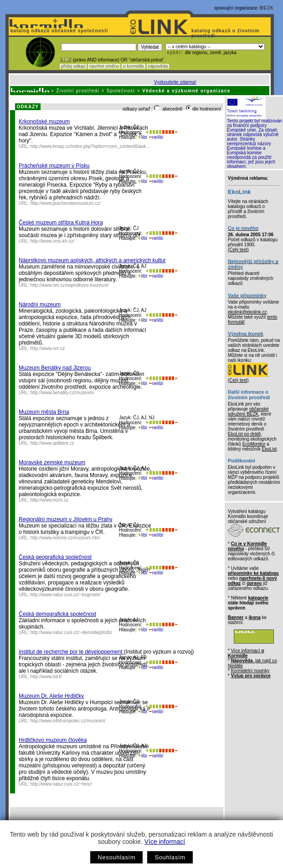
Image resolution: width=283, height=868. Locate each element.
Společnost (121, 91)
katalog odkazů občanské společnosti (58, 31)
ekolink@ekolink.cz (247, 312)
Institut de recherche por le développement (71, 652)
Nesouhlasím (116, 857)
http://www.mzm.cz (49, 500)
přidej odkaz (73, 66)
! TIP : (66, 60)
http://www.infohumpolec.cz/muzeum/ (68, 721)
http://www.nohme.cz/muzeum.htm (65, 538)
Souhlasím (170, 857)
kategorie (258, 598)
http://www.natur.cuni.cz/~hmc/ (61, 784)
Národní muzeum (40, 305)
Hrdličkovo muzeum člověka (53, 740)
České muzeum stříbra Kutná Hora (61, 223)
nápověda (158, 66)
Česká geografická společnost (55, 557)
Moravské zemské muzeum (52, 462)
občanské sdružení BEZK (248, 411)
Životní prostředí (78, 91)
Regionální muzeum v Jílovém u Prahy (65, 519)
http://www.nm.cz (48, 348)
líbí (143, 137)
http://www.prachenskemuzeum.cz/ (66, 203)
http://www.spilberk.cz (52, 443)
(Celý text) (238, 250)
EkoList (269, 449)
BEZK (267, 8)
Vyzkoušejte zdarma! (175, 82)
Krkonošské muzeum (44, 122)
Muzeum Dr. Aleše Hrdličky (51, 696)
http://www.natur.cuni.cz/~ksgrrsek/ (66, 595)
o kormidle (134, 66)
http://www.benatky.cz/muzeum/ (62, 393)
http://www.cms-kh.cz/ (53, 241)
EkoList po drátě (244, 434)
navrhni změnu (104, 66)
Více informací (165, 842)
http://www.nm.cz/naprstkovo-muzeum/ (70, 285)
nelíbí (156, 137)
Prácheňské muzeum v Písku (54, 166)
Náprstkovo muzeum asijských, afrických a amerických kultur (92, 260)
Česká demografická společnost (57, 614)
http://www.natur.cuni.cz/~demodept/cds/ (71, 632)
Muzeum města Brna (44, 412)
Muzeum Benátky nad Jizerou (55, 368)
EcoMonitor (254, 444)
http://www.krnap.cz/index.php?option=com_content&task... (90, 146)
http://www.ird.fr (46, 677)
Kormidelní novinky (250, 671)
